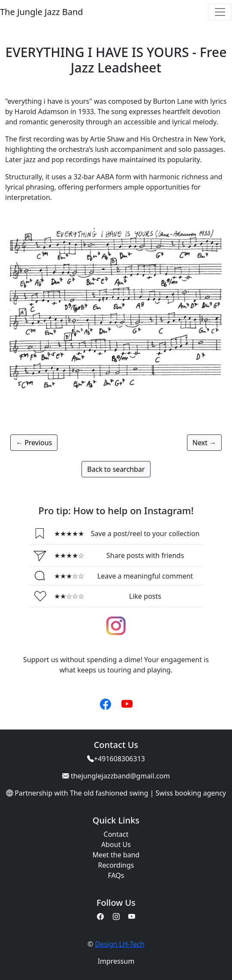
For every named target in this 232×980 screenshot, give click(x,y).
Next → (204, 443)
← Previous (34, 443)
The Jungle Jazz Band (42, 12)
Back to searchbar (116, 469)
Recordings (116, 865)
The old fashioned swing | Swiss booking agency (148, 793)
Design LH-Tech (120, 944)
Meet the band (116, 855)
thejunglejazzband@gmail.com (120, 776)
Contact (116, 834)
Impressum (116, 961)
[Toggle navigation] (220, 12)
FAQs (116, 875)
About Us (116, 844)
